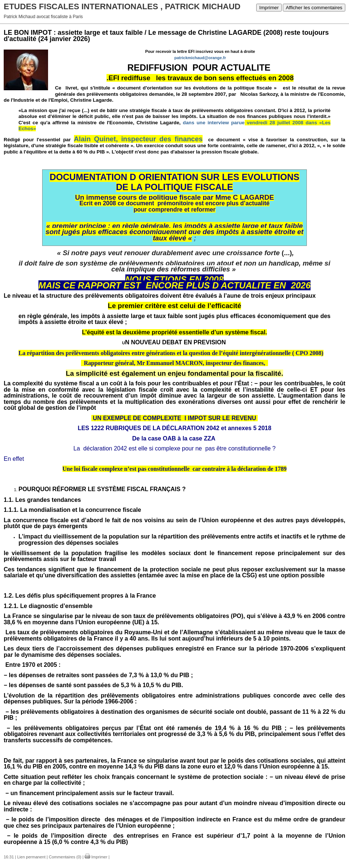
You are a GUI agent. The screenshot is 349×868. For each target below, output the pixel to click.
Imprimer (269, 8)
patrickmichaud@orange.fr (200, 58)
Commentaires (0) (65, 857)
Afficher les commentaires (314, 8)
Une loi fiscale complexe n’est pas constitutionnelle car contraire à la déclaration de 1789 (174, 469)
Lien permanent (31, 857)
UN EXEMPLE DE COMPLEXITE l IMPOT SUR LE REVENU (174, 418)
